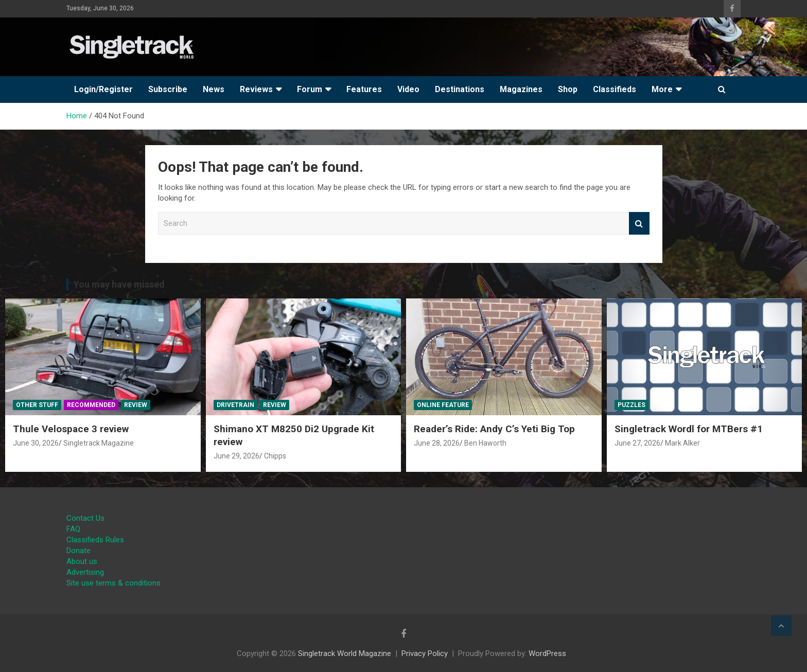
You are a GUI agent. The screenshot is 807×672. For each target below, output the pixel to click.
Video (408, 89)
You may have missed (119, 284)
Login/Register (103, 89)
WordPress (547, 653)
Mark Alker (682, 443)
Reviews (256, 89)
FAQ (73, 529)
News (214, 89)
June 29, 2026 (236, 456)
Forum (310, 89)
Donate (78, 551)
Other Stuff (37, 405)
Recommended (91, 405)
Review (136, 405)
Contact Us (85, 518)
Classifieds (615, 89)
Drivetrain (235, 405)
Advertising (85, 572)
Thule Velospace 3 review (71, 429)
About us (82, 561)
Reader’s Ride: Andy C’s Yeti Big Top (494, 429)
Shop (568, 89)
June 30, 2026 (36, 443)
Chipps (275, 456)
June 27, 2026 (637, 443)
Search (639, 224)
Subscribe (168, 89)
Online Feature (443, 405)
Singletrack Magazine (99, 443)
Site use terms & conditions (113, 583)
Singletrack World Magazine (345, 653)
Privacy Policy (425, 653)
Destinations (460, 89)
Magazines (521, 89)
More (662, 89)
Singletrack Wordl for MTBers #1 (689, 429)
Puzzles (631, 405)
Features (364, 89)
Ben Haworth (485, 443)
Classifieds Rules (95, 540)
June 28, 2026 (437, 443)
